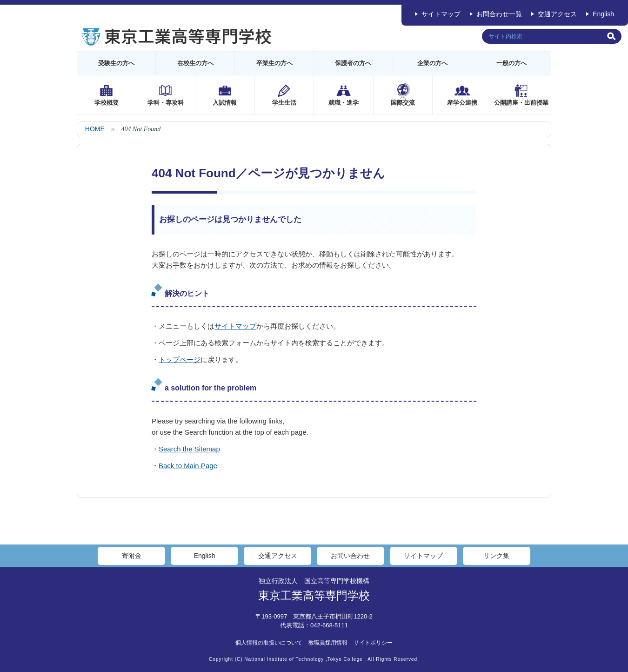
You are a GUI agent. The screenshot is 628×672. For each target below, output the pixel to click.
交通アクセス (557, 14)
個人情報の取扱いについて (269, 643)
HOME (95, 129)
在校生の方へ (195, 63)
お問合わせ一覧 (499, 14)
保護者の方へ (353, 63)
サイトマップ (441, 14)
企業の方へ (432, 63)
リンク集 (496, 556)
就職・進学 (344, 103)
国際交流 (403, 103)
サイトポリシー (373, 643)
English (603, 14)
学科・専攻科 (166, 103)
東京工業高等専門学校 (314, 595)
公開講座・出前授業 (521, 103)
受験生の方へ (116, 63)
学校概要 (107, 103)
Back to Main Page (188, 466)
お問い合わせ (350, 556)
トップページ (180, 360)
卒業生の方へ (274, 63)
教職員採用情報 (328, 643)
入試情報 (225, 103)
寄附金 (132, 556)
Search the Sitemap (189, 449)
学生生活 (284, 103)
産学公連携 (462, 103)
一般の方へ (511, 63)
